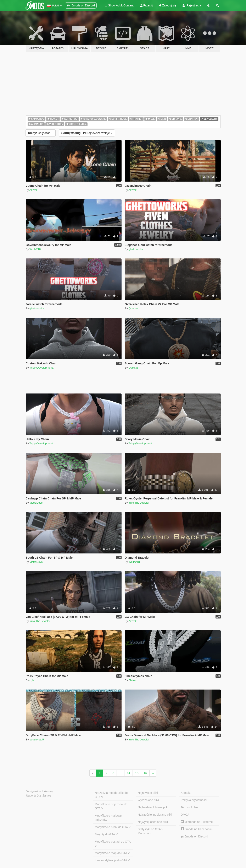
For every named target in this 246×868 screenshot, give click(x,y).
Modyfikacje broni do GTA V (113, 827)
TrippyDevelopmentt (41, 368)
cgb (32, 680)
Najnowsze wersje (87, 133)
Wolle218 (35, 249)
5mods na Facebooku (197, 829)
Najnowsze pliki (148, 793)
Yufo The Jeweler (139, 503)
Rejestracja (192, 5)
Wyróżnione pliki (148, 800)
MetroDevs (36, 503)
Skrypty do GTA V (106, 834)
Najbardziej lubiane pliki (153, 807)
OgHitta (133, 368)
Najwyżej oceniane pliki (153, 822)
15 (137, 773)
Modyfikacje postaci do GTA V (113, 844)
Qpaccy (133, 308)
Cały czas (41, 133)
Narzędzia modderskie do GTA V (111, 795)
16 (145, 773)
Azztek (33, 190)
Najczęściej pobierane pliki (155, 815)
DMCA (185, 815)
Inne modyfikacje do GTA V (112, 860)
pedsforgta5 (37, 740)
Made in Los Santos (39, 795)
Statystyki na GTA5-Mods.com (150, 831)
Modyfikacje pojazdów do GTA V (111, 806)
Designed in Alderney (40, 791)
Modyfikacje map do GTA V (112, 853)
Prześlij (146, 5)
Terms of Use (189, 807)
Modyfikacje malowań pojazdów (109, 818)
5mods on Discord (194, 837)
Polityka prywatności (194, 800)
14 (129, 773)
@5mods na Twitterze (197, 822)
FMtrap (133, 680)
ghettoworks (136, 249)
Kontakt (186, 793)
